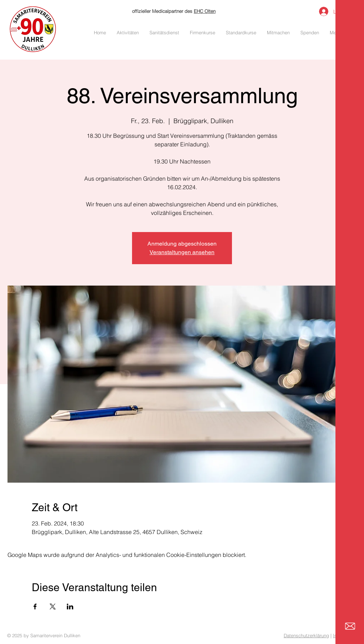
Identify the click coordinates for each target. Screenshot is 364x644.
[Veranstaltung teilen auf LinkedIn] (70, 607)
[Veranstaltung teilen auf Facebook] (35, 607)
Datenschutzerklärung (306, 635)
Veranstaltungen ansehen (182, 252)
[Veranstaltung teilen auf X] (53, 607)
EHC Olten (205, 11)
